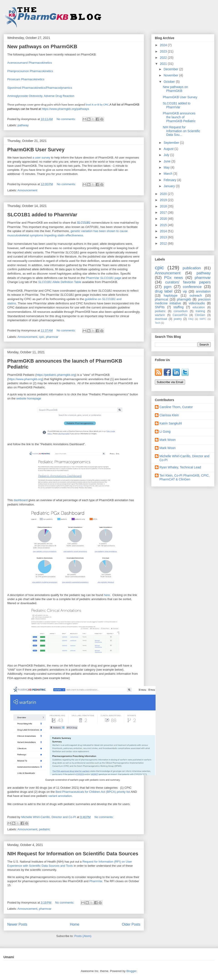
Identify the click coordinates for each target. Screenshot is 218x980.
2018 (164, 206)
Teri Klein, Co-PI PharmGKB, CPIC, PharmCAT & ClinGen (185, 477)
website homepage (29, 398)
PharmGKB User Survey (36, 150)
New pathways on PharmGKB (42, 47)
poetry (178, 319)
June (167, 161)
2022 (164, 58)
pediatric (45, 829)
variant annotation (60, 796)
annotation (203, 291)
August (169, 149)
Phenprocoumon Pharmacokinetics (30, 71)
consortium (181, 311)
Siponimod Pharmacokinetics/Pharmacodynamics (40, 88)
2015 (164, 225)
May (167, 167)
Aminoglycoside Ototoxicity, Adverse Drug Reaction (41, 96)
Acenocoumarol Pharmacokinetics (30, 63)
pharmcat (161, 299)
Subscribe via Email (170, 382)
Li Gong (165, 432)
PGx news (174, 278)
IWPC (203, 319)
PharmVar (96, 881)
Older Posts (131, 924)
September (172, 143)
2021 (164, 64)
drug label (164, 291)
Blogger (131, 971)
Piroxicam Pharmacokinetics (26, 79)
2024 (164, 45)
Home (75, 924)
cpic (42, 337)
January (170, 186)
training (200, 311)
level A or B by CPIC (97, 105)
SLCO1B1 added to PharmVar (42, 215)
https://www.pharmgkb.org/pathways (66, 109)
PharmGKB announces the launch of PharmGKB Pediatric (179, 117)
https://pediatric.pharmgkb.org (56, 375)
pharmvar (52, 337)
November (171, 75)
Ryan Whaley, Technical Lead (180, 467)
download (161, 319)
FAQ (191, 319)
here (107, 595)
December (171, 69)
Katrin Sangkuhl (171, 423)
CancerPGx (180, 315)
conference (192, 287)
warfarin (160, 315)
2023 (164, 51)
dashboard (21, 500)
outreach (196, 296)
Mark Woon (167, 440)
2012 (164, 243)
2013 (164, 237)
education (199, 307)
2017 (164, 212)
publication (192, 268)
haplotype (171, 296)
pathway (23, 125)
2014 (164, 231)
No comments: (66, 119)
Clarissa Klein (169, 415)
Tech (158, 323)
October (170, 82)
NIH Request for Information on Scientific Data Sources (73, 854)
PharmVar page (104, 278)
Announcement (27, 190)
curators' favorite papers (188, 282)
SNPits (160, 307)
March (168, 174)
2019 (164, 200)
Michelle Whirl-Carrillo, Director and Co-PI (184, 458)
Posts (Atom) (83, 936)
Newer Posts (17, 924)
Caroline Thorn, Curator (176, 407)
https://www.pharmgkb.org (25, 379)
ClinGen (200, 315)
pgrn (168, 287)
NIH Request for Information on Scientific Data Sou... (181, 131)
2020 (164, 194)
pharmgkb (184, 299)
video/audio (197, 303)
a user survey (41, 158)
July (167, 155)
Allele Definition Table (60, 282)
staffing (179, 307)
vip (185, 291)
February (170, 180)
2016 (164, 219)
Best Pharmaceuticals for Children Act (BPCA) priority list (93, 792)
